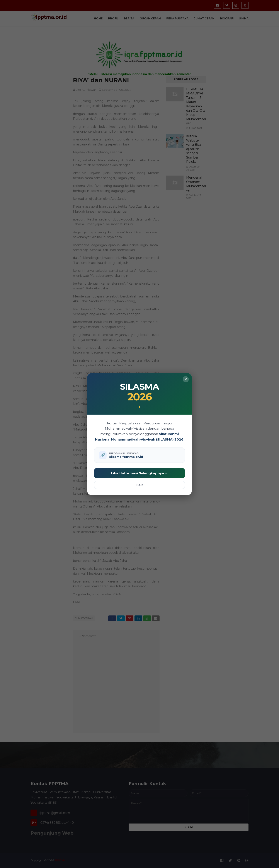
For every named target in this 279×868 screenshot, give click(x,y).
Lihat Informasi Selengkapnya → (140, 473)
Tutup (140, 485)
